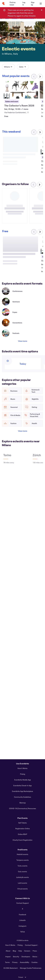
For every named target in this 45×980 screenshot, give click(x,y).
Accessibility (25, 962)
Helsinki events (22, 854)
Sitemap (23, 803)
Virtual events (22, 889)
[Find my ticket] (13, 4)
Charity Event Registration (22, 840)
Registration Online (23, 828)
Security (16, 957)
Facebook (22, 914)
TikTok (22, 932)
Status (35, 957)
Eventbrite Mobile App (23, 780)
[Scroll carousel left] (33, 185)
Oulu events (22, 871)
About (8, 951)
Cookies (34, 962)
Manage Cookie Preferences (31, 968)
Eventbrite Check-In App (22, 785)
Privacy (15, 962)
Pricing (23, 774)
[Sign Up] (33, 4)
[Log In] (24, 4)
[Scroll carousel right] (40, 77)
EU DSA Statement (11, 968)
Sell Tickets (23, 823)
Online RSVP (22, 834)
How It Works (22, 768)
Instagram (22, 926)
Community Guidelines (23, 797)
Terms (7, 962)
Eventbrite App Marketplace (22, 791)
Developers (26, 957)
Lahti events (22, 883)
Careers (27, 951)
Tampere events (23, 860)
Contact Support (23, 903)
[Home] (3, 4)
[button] (8, 67)
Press (35, 951)
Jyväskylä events (22, 877)
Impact (8, 957)
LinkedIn (22, 920)
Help (20, 951)
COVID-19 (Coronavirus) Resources (23, 808)
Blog (14, 951)
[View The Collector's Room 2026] (20, 90)
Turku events (22, 866)
